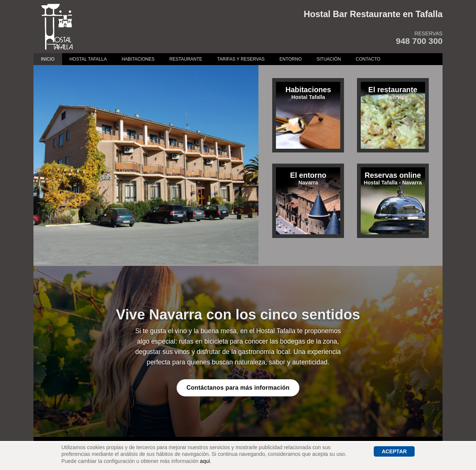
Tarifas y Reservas (241, 59)
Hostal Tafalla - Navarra (393, 178)
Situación (329, 59)
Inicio (48, 59)
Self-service (393, 93)
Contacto (368, 59)
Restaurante (186, 59)
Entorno (290, 59)
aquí (205, 461)
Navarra (308, 178)
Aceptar (394, 451)
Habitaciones (138, 59)
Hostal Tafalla (88, 59)
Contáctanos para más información (238, 388)
